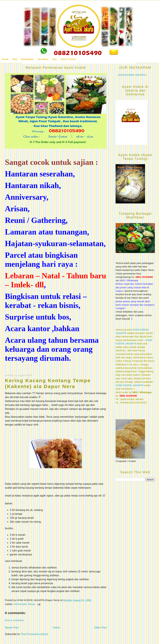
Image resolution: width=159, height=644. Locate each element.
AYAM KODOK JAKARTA (132, 75)
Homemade (20, 604)
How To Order (68, 59)
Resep (31, 604)
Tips (55, 59)
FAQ (15, 59)
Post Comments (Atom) (35, 634)
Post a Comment (14, 620)
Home (5, 59)
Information (27, 59)
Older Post (100, 628)
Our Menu (43, 59)
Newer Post (12, 628)
